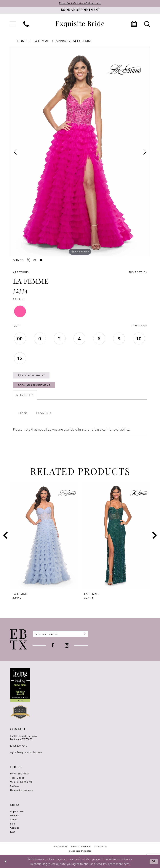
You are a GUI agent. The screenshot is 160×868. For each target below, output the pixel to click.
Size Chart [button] (139, 326)
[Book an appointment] (80, 10)
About (13, 820)
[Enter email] (60, 634)
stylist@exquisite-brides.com (26, 752)
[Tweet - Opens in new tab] (28, 260)
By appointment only (21, 790)
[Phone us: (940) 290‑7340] (26, 24)
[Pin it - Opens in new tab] (35, 260)
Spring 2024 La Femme (74, 41)
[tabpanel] (80, 152)
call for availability (116, 430)
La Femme (41, 41)
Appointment (17, 812)
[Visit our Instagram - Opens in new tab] (67, 646)
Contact (15, 828)
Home (22, 41)
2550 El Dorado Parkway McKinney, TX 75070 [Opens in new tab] (24, 738)
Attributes (25, 395)
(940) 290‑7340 (19, 746)
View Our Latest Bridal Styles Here (80, 3)
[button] (13, 24)
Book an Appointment (34, 385)
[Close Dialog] (6, 862)
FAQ (12, 832)
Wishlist (15, 816)
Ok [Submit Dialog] (154, 862)
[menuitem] (13, 24)
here (126, 864)
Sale (13, 824)
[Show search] (147, 24)
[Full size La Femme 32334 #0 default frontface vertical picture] (80, 152)
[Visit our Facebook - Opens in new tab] (53, 646)
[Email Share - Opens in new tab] (41, 260)
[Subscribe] (85, 634)
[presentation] (44, 536)
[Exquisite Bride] (19, 640)
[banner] (80, 24)
